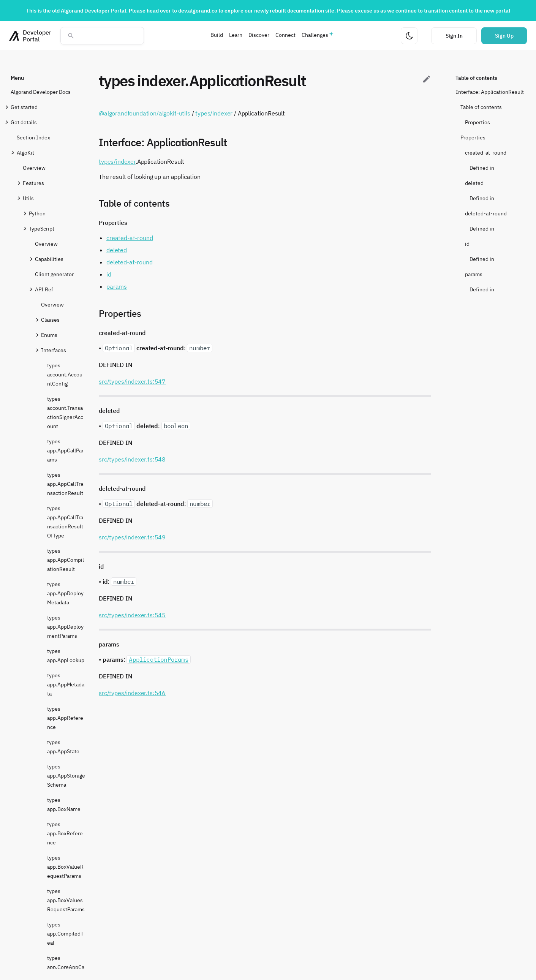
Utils (28, 198)
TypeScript (42, 228)
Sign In (454, 36)
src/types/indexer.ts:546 (132, 693)
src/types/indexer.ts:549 (132, 537)
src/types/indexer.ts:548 (132, 459)
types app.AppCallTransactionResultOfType (65, 522)
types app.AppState (63, 747)
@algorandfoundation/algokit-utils (145, 113)
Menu (17, 78)
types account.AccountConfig (65, 375)
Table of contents (476, 78)
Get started (24, 107)
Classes (50, 320)
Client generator (54, 274)
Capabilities (49, 259)
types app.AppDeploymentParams (65, 627)
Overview (34, 168)
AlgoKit (25, 153)
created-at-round (486, 153)
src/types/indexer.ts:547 (132, 381)
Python (37, 213)
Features (33, 183)
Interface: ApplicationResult (490, 92)
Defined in (482, 168)
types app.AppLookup (66, 656)
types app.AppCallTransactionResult (65, 484)
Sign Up (504, 36)
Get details (24, 122)
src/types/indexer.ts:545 (132, 615)
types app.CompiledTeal (65, 934)
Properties (477, 122)
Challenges (315, 35)
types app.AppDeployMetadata (65, 593)
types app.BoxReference (65, 833)
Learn (236, 35)
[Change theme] (409, 36)
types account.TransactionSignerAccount (65, 413)
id (467, 244)
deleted (474, 183)
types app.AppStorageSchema (66, 776)
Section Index (33, 138)
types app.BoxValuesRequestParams (66, 900)
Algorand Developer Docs (41, 92)
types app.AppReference (65, 718)
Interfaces (54, 350)
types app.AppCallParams (65, 450)
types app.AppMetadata (66, 684)
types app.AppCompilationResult (66, 560)
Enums (49, 335)
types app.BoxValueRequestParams (65, 867)
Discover (259, 35)
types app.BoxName (64, 805)
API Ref (44, 289)
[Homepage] (30, 36)
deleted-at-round (486, 213)
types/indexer (214, 113)
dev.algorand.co (198, 11)
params (474, 274)
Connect (285, 35)
